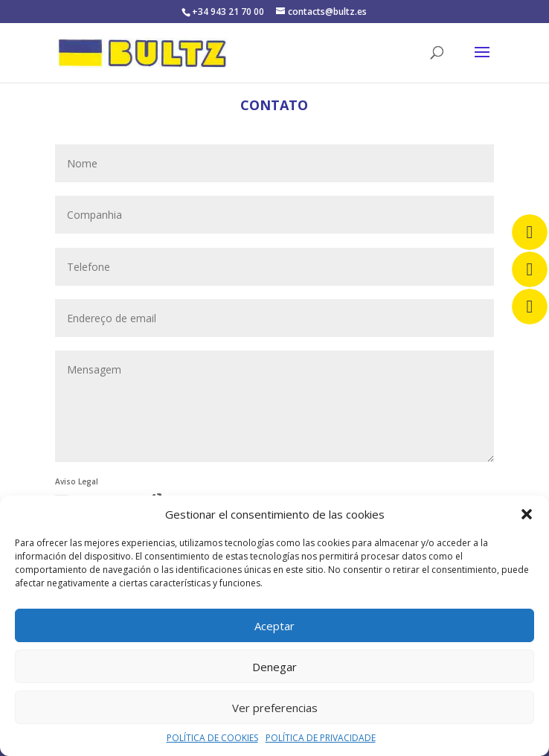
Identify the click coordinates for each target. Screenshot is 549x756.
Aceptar (274, 626)
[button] (527, 514)
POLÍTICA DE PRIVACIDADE (321, 738)
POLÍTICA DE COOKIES (212, 738)
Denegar (274, 667)
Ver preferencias (275, 708)
